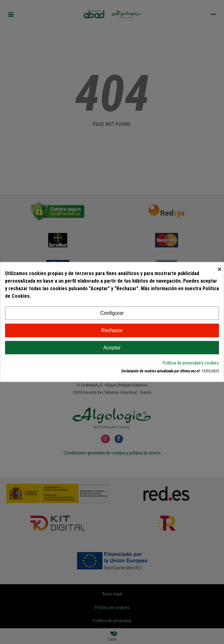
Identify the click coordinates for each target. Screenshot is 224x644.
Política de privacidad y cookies (191, 363)
